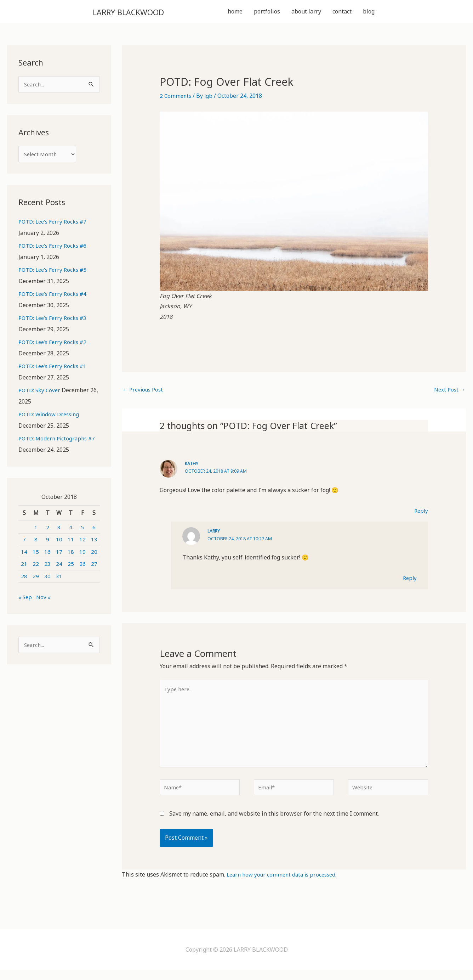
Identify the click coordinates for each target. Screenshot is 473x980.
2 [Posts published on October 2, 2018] (48, 530)
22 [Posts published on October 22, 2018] (36, 567)
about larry (306, 12)
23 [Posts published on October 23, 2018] (47, 567)
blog (369, 12)
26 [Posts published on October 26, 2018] (82, 567)
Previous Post (144, 392)
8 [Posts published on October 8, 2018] (36, 543)
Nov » (44, 600)
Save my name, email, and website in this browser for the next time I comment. (274, 823)
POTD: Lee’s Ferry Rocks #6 (55, 249)
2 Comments (176, 97)
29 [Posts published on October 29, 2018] (36, 580)
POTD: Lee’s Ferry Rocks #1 (55, 370)
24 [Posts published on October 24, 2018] (59, 567)
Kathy (192, 466)
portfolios (267, 12)
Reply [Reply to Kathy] (421, 513)
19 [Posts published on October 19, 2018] (82, 555)
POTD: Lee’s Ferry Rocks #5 (55, 273)
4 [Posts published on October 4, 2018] (71, 530)
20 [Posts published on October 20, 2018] (94, 555)
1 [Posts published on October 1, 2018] (36, 530)
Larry (214, 533)
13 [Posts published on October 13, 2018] (94, 543)
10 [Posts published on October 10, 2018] (59, 543)
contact (342, 12)
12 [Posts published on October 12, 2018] (82, 543)
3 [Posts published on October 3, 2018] (59, 530)
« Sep (25, 600)
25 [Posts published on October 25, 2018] (71, 567)
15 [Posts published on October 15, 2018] (36, 555)
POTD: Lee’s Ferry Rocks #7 (55, 225)
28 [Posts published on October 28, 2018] (24, 580)
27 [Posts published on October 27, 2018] (94, 567)
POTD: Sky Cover (41, 394)
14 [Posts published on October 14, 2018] (24, 555)
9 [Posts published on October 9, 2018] (48, 543)
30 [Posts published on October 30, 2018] (47, 580)
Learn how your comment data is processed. (285, 884)
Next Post (449, 392)
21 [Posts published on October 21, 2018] (24, 567)
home (235, 12)
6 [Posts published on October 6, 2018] (94, 530)
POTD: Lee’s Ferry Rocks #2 (55, 345)
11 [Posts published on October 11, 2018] (71, 543)
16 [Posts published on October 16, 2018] (47, 555)
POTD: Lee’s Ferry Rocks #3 (55, 321)
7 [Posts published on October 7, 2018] (24, 543)
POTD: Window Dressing (51, 418)
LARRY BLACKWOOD (144, 12)
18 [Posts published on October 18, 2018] (71, 555)
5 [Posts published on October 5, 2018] (82, 530)
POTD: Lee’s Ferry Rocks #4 (55, 297)
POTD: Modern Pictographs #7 (59, 442)
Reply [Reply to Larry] (409, 580)
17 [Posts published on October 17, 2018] (59, 555)
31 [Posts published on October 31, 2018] (59, 580)
